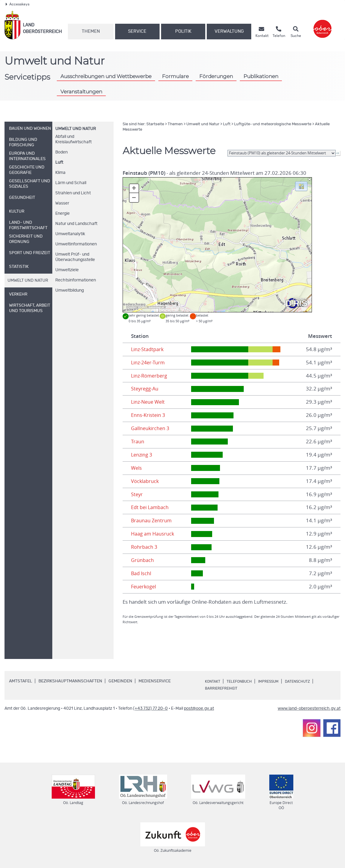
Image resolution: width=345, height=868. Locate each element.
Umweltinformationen (76, 244)
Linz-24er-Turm (149, 363)
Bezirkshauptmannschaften (70, 681)
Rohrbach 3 (144, 547)
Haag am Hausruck (153, 534)
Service (137, 31)
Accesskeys (18, 4)
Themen (91, 31)
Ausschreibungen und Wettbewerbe (106, 76)
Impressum (276, 681)
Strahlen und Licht (73, 193)
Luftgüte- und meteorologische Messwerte (273, 124)
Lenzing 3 (142, 455)
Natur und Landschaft (76, 224)
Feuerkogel (144, 587)
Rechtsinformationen (76, 280)
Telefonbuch (243, 681)
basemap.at (156, 307)
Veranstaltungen (81, 91)
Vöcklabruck (145, 481)
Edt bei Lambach (150, 507)
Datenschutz (309, 681)
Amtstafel (21, 681)
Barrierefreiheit (224, 688)
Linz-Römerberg (150, 376)
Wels (137, 468)
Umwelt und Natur (76, 129)
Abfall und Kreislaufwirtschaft (73, 139)
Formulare (175, 76)
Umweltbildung (70, 290)
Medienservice (155, 681)
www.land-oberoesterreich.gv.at (309, 709)
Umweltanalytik (70, 234)
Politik (183, 31)
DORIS (143, 307)
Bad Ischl (141, 573)
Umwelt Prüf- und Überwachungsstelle (75, 257)
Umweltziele (67, 270)
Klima (60, 173)
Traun (138, 442)
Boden (61, 152)
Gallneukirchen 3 (151, 428)
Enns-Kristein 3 (148, 415)
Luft (59, 162)
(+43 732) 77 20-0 (150, 709)
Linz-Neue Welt (149, 402)
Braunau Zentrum (152, 520)
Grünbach (142, 560)
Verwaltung (229, 31)
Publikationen (261, 76)
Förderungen (216, 76)
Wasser (62, 203)
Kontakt (214, 681)
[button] (301, 186)
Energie (63, 214)
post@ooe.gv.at (199, 709)
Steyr (137, 494)
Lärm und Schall (71, 183)
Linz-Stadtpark (148, 349)
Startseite (155, 124)
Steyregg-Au (145, 389)
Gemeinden (120, 681)
